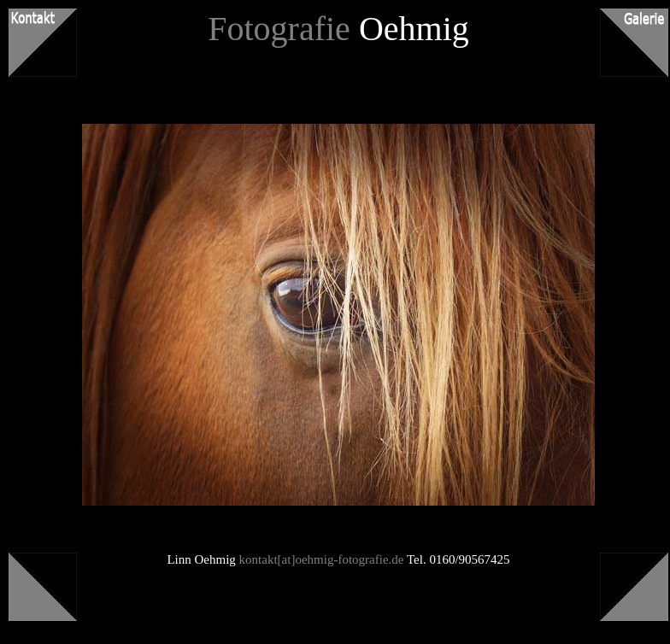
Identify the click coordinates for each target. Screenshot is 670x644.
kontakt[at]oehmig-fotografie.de (322, 559)
